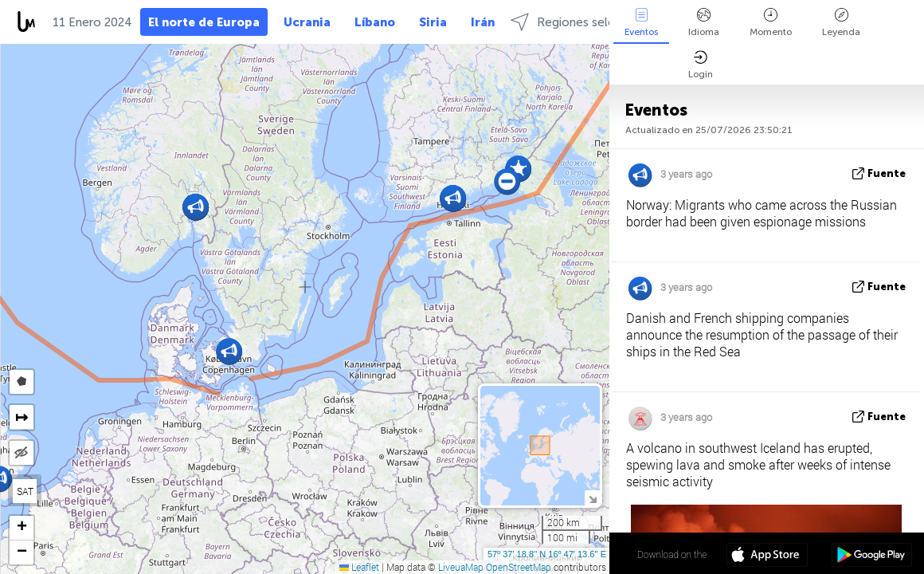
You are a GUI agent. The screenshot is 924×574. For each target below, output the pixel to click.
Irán (483, 22)
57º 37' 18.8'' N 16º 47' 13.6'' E (547, 554)
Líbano (375, 22)
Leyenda (841, 23)
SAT (25, 491)
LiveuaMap (461, 567)
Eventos (641, 23)
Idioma (704, 23)
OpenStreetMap (519, 567)
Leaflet (359, 567)
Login (701, 65)
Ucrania (307, 22)
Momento (771, 23)
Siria (433, 22)
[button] (453, 198)
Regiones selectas (574, 22)
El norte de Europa (204, 22)
